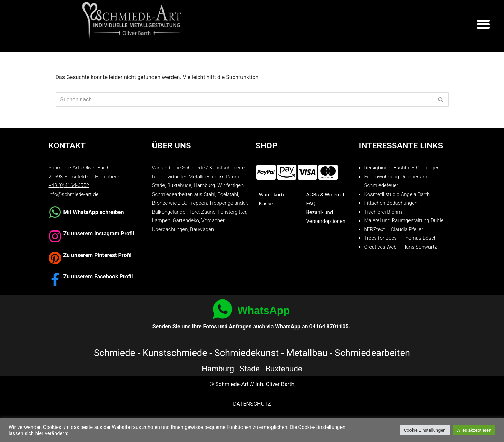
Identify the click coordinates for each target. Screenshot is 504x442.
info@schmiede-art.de (74, 194)
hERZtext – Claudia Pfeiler (394, 229)
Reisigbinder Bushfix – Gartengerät (404, 168)
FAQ (311, 204)
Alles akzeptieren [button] (475, 430)
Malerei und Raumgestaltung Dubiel (404, 220)
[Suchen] (244, 100)
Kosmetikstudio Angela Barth (397, 194)
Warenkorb (271, 195)
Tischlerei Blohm (383, 212)
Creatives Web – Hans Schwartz (401, 247)
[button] (483, 24)
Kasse (266, 204)
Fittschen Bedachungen (391, 203)
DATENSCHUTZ (252, 404)
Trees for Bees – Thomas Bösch (401, 238)
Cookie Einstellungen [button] (425, 430)
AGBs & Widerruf (325, 195)
